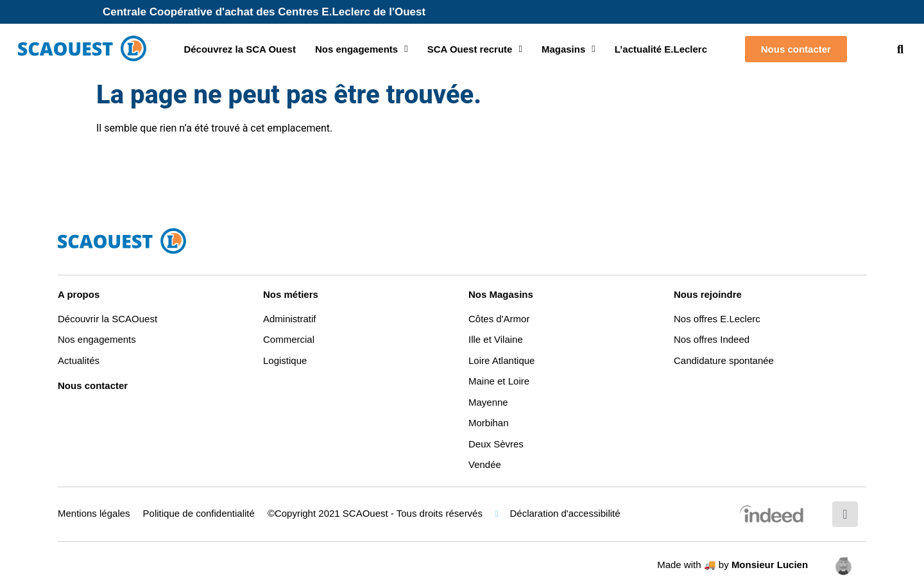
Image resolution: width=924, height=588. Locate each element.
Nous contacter (93, 385)
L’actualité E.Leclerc (661, 49)
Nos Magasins (501, 294)
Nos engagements (362, 49)
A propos (79, 294)
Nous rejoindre (708, 294)
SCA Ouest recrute (475, 49)
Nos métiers (291, 294)
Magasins (569, 49)
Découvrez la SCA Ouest (240, 49)
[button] (901, 49)
